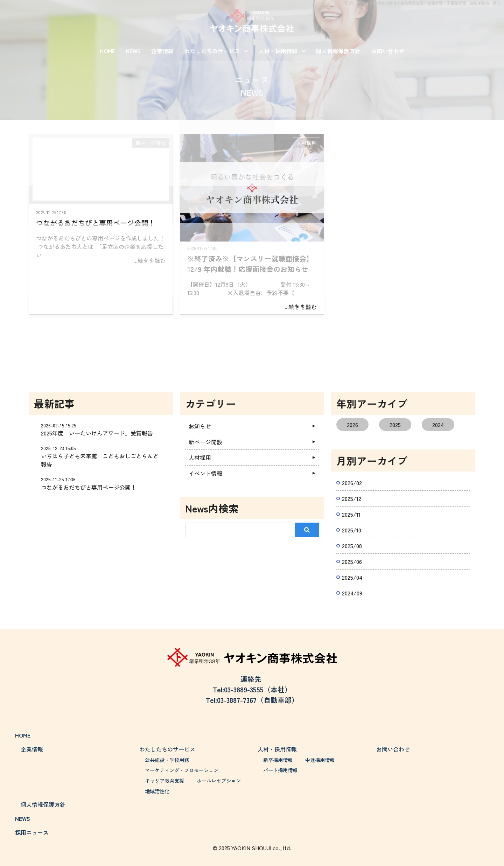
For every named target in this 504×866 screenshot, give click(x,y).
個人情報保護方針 (338, 51)
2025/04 (352, 577)
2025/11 (351, 514)
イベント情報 (205, 473)
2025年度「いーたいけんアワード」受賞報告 (97, 433)
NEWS (133, 51)
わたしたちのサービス (212, 51)
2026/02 (352, 483)
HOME (107, 51)
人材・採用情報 (278, 51)
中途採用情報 (320, 760)
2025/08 (352, 546)
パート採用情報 (280, 770)
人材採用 (307, 143)
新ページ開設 (150, 143)
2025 (395, 425)
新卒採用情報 (278, 760)
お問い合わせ (388, 51)
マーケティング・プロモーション (182, 770)
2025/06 (352, 561)
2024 (438, 425)
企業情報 (162, 51)
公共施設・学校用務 (167, 760)
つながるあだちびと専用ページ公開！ (96, 223)
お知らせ (200, 426)
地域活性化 (157, 791)
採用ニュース (32, 832)
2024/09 (352, 593)
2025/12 (352, 498)
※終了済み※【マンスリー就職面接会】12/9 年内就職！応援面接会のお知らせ (250, 264)
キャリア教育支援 (164, 780)
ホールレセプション (219, 780)
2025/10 (352, 530)
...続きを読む (149, 260)
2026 (352, 425)
